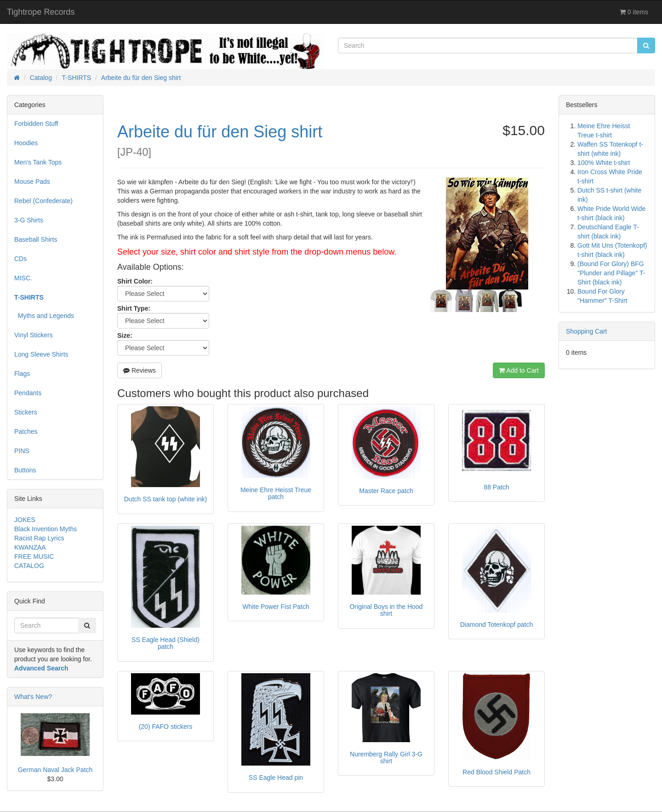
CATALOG (29, 566)
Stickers (26, 412)
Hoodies (26, 143)
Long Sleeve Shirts (41, 354)
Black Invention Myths (46, 529)
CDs (20, 259)
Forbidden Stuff (36, 124)
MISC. (23, 278)
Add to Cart (519, 370)
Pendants (28, 393)
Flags (22, 374)
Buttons (25, 470)
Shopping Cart (587, 331)
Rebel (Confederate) (43, 201)
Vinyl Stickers (34, 335)
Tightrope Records (41, 12)
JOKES (25, 520)
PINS (22, 451)
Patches (26, 432)
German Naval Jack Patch (55, 770)
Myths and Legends (44, 316)
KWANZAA (30, 547)
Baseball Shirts (36, 239)
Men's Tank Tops (38, 162)
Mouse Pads (32, 182)
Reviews (140, 370)
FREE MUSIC (34, 556)
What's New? (33, 697)
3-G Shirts (29, 220)
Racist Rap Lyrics (39, 538)
